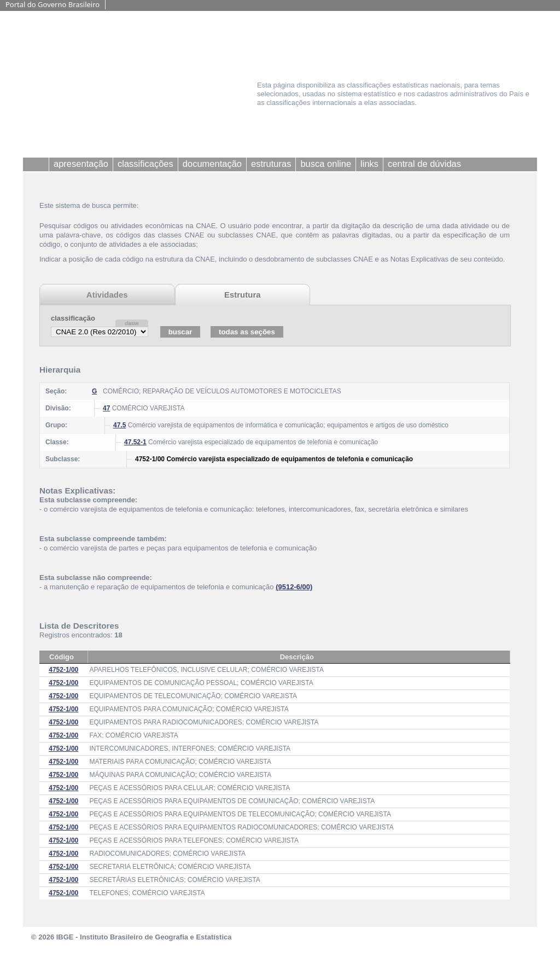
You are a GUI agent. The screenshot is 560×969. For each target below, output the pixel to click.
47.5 (119, 425)
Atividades (107, 295)
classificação (73, 318)
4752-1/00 (63, 670)
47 (106, 408)
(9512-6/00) (294, 587)
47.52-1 (135, 442)
